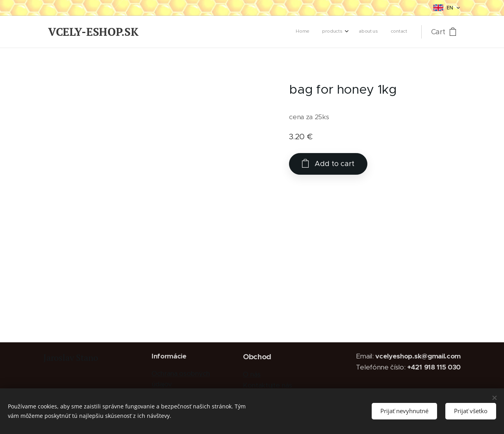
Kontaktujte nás (267, 385)
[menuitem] (368, 32)
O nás (252, 374)
